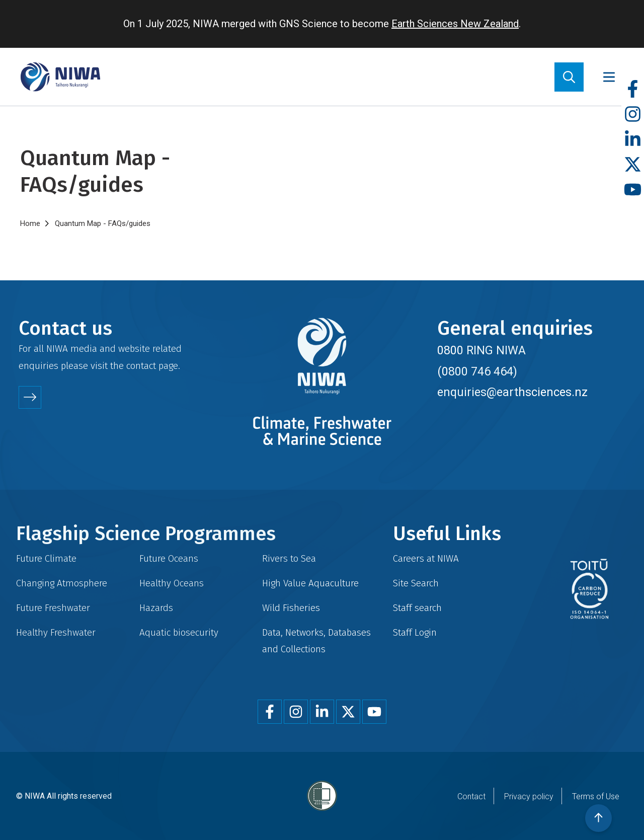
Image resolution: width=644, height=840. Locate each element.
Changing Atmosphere (62, 583)
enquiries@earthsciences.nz (512, 392)
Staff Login (415, 632)
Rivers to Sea (289, 558)
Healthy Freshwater (56, 632)
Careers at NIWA (426, 558)
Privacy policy (529, 796)
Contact (471, 796)
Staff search (417, 608)
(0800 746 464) (477, 371)
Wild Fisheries (291, 608)
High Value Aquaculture (310, 583)
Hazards (156, 608)
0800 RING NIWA (481, 350)
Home (30, 223)
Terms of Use (596, 796)
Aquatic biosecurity (179, 632)
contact (141, 366)
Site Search (416, 583)
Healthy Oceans (172, 583)
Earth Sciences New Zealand (455, 24)
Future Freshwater (53, 608)
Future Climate (46, 558)
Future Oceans (169, 558)
